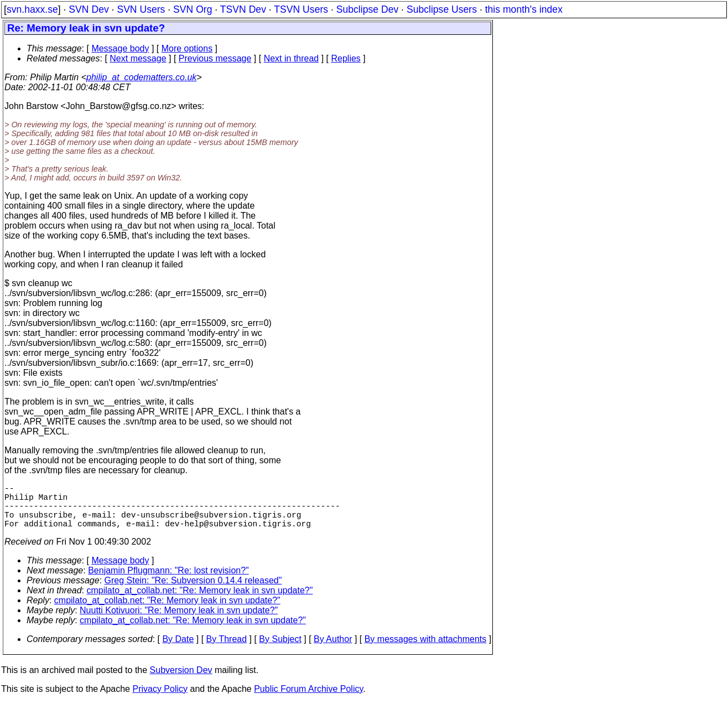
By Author (333, 650)
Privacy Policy (160, 700)
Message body (120, 48)
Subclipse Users (442, 9)
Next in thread (292, 58)
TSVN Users (301, 9)
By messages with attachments (426, 650)
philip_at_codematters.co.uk (141, 77)
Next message (138, 58)
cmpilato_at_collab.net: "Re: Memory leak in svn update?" (200, 601)
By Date (178, 650)
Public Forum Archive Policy (308, 700)
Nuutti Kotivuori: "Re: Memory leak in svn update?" (179, 621)
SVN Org (193, 9)
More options (187, 48)
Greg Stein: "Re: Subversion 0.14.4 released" (193, 591)
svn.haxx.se (32, 9)
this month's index (524, 9)
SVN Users (141, 9)
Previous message (215, 58)
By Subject (280, 650)
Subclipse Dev (367, 9)
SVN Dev (89, 9)
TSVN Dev (243, 9)
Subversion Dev (181, 681)
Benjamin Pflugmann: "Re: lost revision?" (168, 581)
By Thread (227, 650)
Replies (346, 58)
